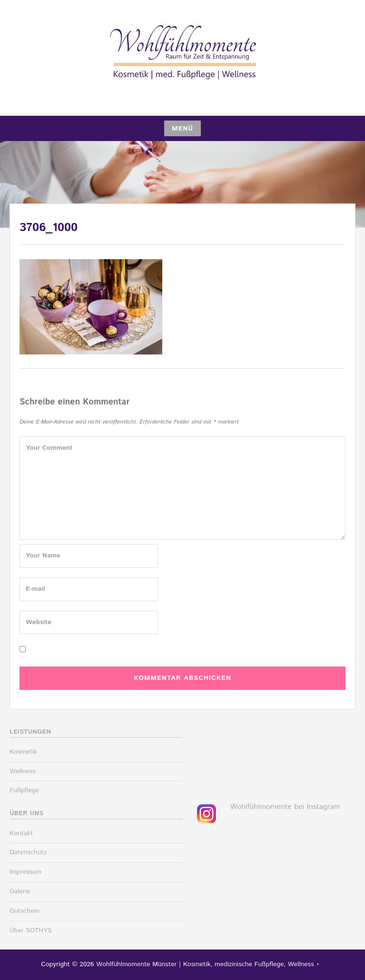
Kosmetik (23, 752)
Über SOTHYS (31, 930)
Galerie (20, 891)
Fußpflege (24, 790)
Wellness (23, 771)
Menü (182, 129)
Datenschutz (28, 852)
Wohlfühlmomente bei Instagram (285, 807)
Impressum (25, 872)
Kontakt (21, 833)
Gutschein (24, 911)
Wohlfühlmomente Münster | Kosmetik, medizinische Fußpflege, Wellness (205, 964)
